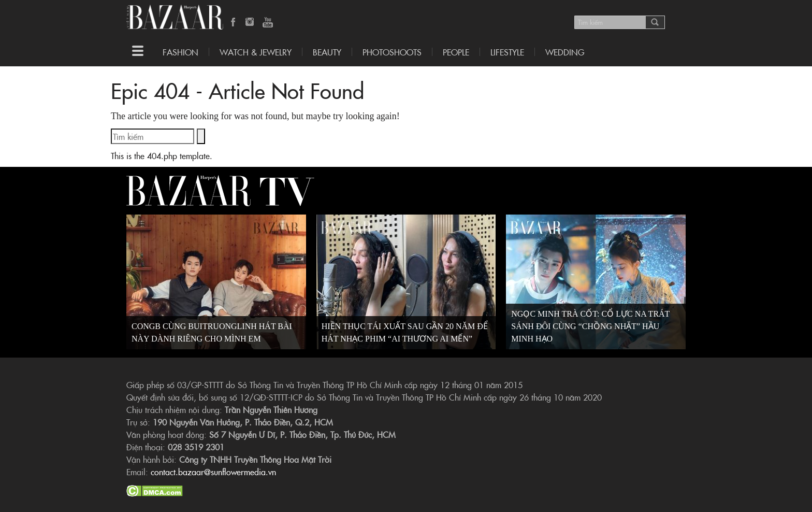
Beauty (327, 52)
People (456, 52)
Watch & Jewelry (256, 52)
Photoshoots (392, 52)
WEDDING (565, 52)
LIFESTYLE (507, 52)
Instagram (251, 23)
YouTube (268, 23)
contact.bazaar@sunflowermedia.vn (213, 472)
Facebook (234, 23)
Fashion (180, 52)
